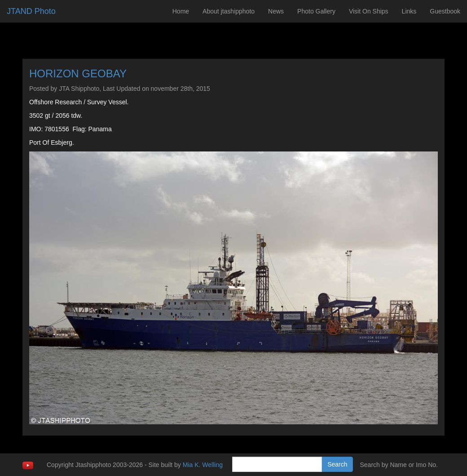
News (276, 11)
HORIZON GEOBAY (78, 73)
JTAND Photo (31, 11)
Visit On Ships (369, 11)
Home (181, 11)
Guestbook (445, 11)
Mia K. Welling (203, 465)
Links (409, 11)
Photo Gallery (316, 11)
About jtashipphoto (229, 11)
